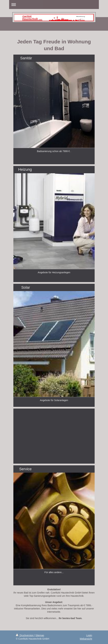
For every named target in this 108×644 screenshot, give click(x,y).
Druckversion (25, 635)
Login (89, 635)
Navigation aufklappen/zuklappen (54, 4)
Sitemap (40, 635)
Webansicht (86, 639)
